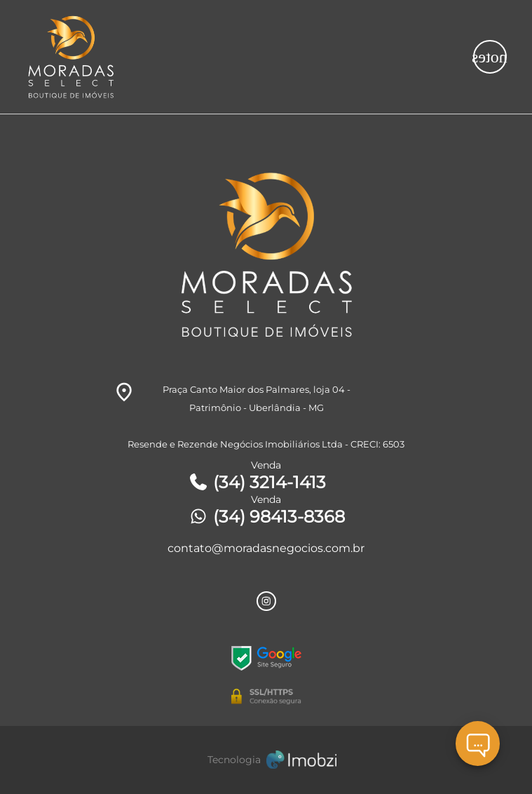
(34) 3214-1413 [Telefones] (257, 482)
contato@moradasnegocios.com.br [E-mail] (266, 548)
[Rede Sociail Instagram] (266, 601)
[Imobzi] (266, 760)
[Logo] (206, 57)
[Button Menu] (490, 57)
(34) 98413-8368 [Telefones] (266, 517)
